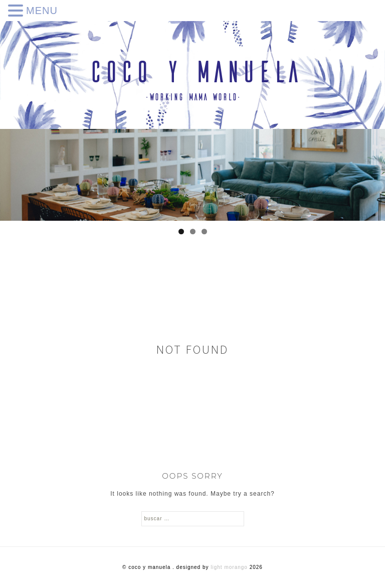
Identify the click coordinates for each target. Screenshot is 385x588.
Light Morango (229, 567)
